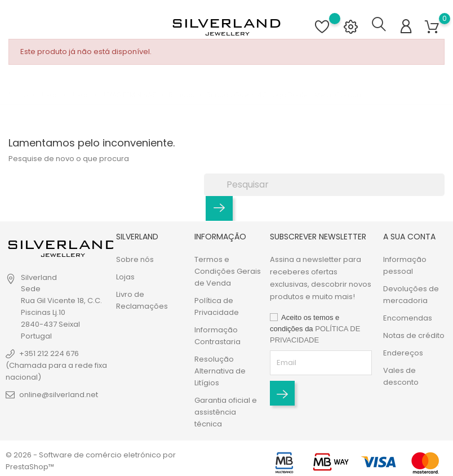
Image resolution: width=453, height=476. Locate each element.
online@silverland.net (59, 395)
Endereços (403, 353)
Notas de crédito (414, 335)
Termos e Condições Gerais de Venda (228, 271)
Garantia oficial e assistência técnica (226, 412)
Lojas (125, 277)
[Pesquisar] (324, 184)
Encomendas (408, 318)
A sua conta (409, 237)
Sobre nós (135, 259)
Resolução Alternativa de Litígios (220, 371)
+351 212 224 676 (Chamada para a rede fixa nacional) (56, 365)
